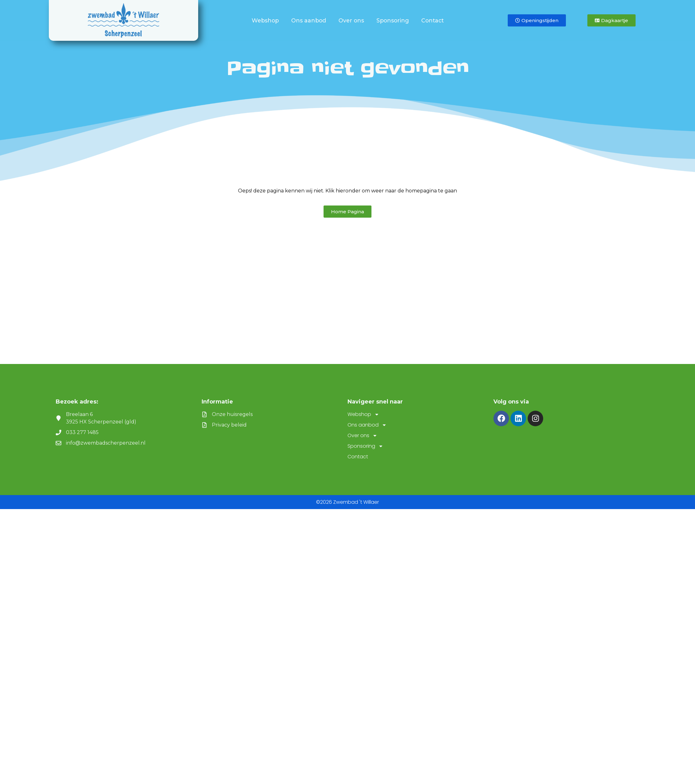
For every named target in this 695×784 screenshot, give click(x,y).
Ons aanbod (310, 20)
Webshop (267, 20)
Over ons (353, 20)
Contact (432, 20)
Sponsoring (394, 20)
